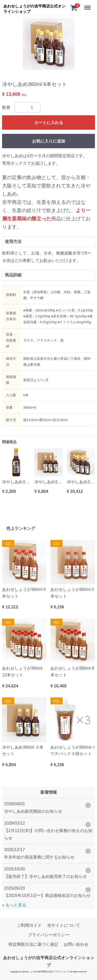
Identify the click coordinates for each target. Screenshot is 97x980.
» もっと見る (14, 905)
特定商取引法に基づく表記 (33, 944)
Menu (88, 6)
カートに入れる (49, 123)
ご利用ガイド (29, 925)
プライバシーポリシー (49, 935)
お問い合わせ (76, 944)
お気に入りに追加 (49, 141)
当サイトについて (64, 925)
